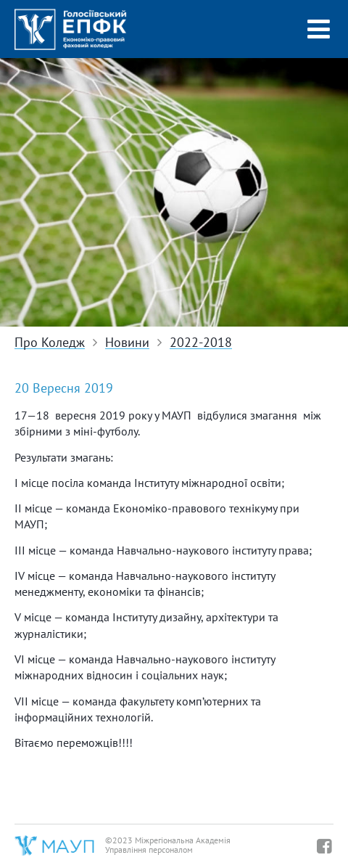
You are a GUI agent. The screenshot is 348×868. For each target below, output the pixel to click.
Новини (127, 343)
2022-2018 (201, 343)
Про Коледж (50, 343)
